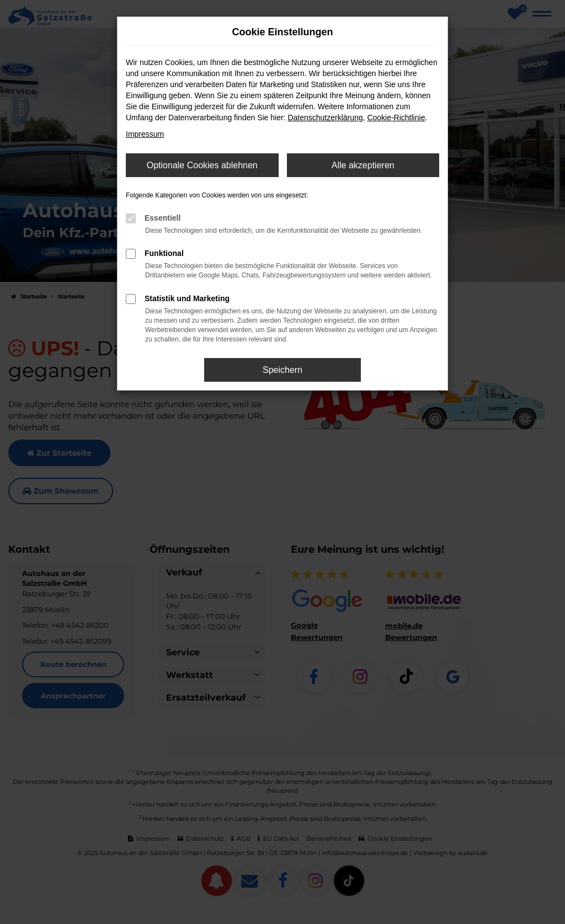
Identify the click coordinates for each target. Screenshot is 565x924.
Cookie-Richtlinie (396, 117)
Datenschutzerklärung (325, 117)
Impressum (145, 134)
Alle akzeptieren (363, 165)
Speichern (282, 370)
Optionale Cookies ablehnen (202, 165)
